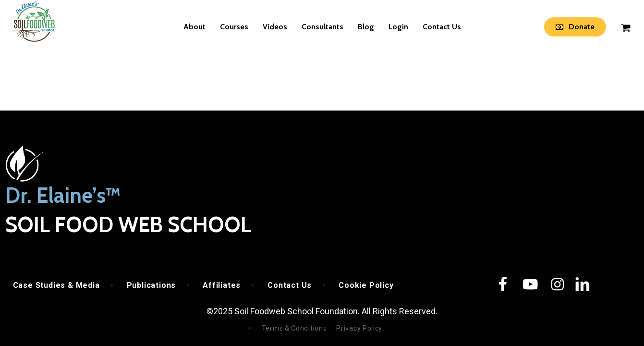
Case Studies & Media (56, 285)
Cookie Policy (366, 285)
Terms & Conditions (294, 328)
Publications (152, 285)
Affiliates (222, 285)
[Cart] (625, 27)
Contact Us (290, 285)
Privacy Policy (359, 328)
